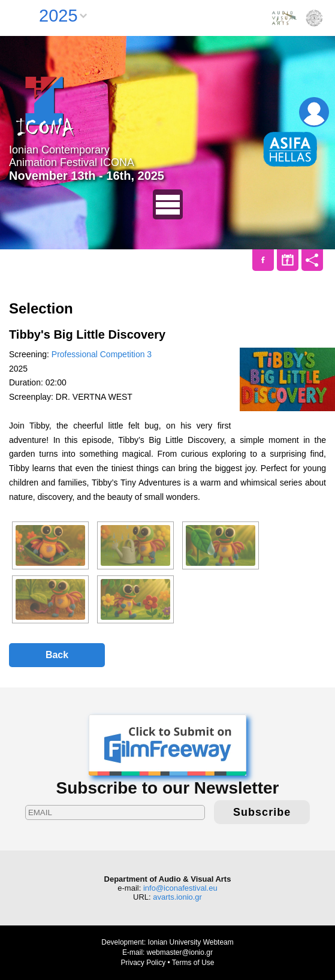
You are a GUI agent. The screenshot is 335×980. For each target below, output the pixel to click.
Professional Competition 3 (102, 354)
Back (57, 655)
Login (314, 112)
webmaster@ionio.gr (180, 952)
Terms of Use (193, 963)
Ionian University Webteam (191, 942)
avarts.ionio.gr (177, 897)
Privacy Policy (143, 963)
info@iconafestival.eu (180, 888)
